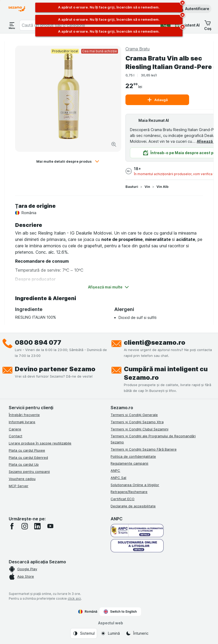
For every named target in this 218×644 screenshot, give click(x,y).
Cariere (15, 429)
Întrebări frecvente (24, 415)
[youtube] (50, 526)
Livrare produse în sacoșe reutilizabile (40, 443)
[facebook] (12, 526)
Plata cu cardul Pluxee (27, 450)
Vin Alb (162, 187)
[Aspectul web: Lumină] (110, 633)
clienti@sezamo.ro (155, 342)
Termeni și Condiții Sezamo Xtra (137, 422)
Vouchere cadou (22, 479)
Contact (16, 436)
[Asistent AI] (187, 25)
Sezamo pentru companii (29, 472)
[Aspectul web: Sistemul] (84, 633)
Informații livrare (22, 422)
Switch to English (120, 612)
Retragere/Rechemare (129, 492)
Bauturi (132, 187)
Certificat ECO (123, 499)
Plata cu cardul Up (24, 464)
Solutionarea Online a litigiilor (135, 485)
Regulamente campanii (129, 463)
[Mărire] (114, 144)
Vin (147, 187)
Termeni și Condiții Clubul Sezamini (139, 429)
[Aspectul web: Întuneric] (137, 633)
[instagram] (25, 526)
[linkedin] (37, 526)
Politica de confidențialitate (133, 456)
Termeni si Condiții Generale (134, 415)
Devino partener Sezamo (55, 369)
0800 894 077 (38, 342)
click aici (74, 598)
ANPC (115, 470)
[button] (193, 9)
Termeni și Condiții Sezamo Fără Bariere (143, 449)
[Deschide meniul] (12, 25)
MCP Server (19, 486)
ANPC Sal (118, 478)
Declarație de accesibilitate (133, 506)
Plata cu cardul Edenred (28, 457)
